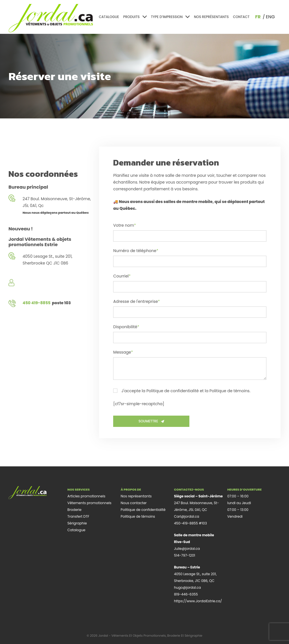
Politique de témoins (138, 516)
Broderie (75, 510)
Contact (241, 17)
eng (270, 17)
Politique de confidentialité (143, 510)
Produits (135, 17)
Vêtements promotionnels (89, 503)
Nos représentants (211, 17)
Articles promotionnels (86, 496)
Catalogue (109, 17)
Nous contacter (134, 503)
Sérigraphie (77, 523)
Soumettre (151, 421)
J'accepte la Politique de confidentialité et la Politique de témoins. (182, 391)
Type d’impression (170, 17)
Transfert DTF (78, 516)
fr (258, 17)
